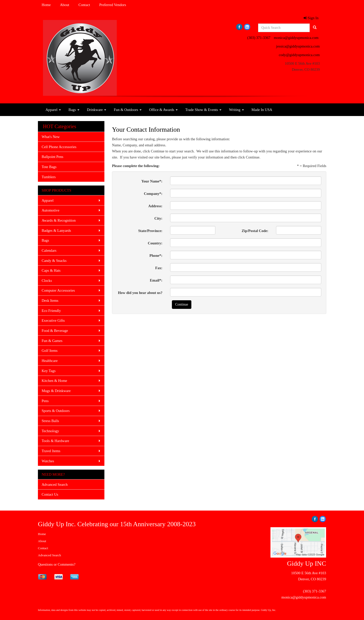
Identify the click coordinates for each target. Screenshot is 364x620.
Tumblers (49, 177)
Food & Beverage (55, 331)
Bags (74, 110)
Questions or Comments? (57, 564)
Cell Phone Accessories (59, 147)
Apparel (53, 110)
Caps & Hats (51, 270)
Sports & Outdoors (56, 411)
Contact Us (50, 494)
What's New (51, 137)
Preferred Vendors (113, 5)
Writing (236, 110)
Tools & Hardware (55, 441)
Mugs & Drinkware (56, 391)
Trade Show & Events (203, 110)
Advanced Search (55, 485)
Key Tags (49, 371)
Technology (50, 431)
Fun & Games (52, 341)
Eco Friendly (51, 311)
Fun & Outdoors (128, 110)
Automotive (51, 210)
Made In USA (262, 110)
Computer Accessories (58, 290)
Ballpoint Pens (53, 157)
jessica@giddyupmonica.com (298, 46)
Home (46, 5)
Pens (45, 401)
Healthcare (50, 361)
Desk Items (50, 301)
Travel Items (51, 451)
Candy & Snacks (54, 261)
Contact (84, 5)
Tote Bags (49, 167)
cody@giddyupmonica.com (299, 55)
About (65, 5)
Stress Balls (50, 421)
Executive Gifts (53, 320)
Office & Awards (163, 110)
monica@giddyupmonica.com (296, 38)
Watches (48, 461)
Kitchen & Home (54, 381)
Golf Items (50, 351)
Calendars (49, 250)
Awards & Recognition (59, 220)
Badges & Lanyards (56, 231)
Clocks (47, 281)
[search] (315, 28)
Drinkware (97, 110)
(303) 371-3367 (259, 38)
